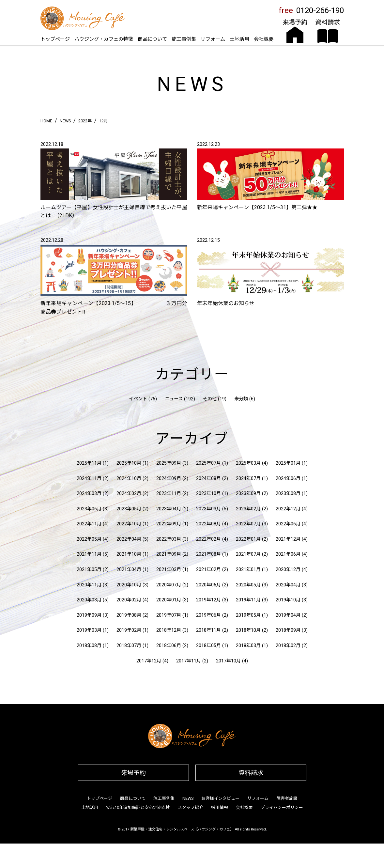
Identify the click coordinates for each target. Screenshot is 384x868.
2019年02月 (129, 630)
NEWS (188, 798)
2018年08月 (89, 646)
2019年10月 (288, 600)
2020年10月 (129, 585)
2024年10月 (129, 479)
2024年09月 (169, 479)
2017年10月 (228, 661)
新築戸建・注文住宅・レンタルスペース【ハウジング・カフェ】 (182, 829)
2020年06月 (208, 585)
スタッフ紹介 (191, 807)
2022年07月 (248, 524)
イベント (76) (143, 399)
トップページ (55, 39)
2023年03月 (208, 509)
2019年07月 (169, 615)
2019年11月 (248, 600)
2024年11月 (89, 479)
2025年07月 (208, 463)
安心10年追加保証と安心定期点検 (138, 807)
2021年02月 (208, 570)
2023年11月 (169, 494)
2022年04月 (129, 539)
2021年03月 (169, 570)
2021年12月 (288, 539)
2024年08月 (208, 479)
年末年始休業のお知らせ (226, 303)
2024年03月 (89, 494)
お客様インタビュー (220, 798)
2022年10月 (129, 524)
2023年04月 (169, 509)
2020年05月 (248, 585)
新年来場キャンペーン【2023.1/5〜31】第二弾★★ (257, 207)
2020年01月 (169, 600)
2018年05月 (208, 646)
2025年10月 (129, 463)
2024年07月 (248, 479)
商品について (152, 39)
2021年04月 (129, 570)
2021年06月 (288, 554)
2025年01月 (288, 463)
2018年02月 (288, 646)
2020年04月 (288, 585)
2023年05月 (129, 509)
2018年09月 (288, 630)
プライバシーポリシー (282, 807)
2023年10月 (208, 494)
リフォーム (213, 39)
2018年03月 (248, 646)
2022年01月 (248, 539)
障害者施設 (287, 798)
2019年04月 (288, 615)
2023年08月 (288, 494)
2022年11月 (89, 524)
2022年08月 (208, 524)
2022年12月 (288, 509)
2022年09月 (169, 524)
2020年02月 (129, 600)
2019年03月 (89, 630)
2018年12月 (169, 630)
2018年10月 (248, 630)
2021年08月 (208, 554)
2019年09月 (89, 615)
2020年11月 (89, 585)
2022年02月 (208, 539)
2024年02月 (129, 494)
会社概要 (264, 39)
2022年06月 (288, 524)
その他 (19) (215, 399)
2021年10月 (129, 554)
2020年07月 (169, 585)
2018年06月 (169, 646)
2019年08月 (129, 615)
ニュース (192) (180, 399)
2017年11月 (189, 661)
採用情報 (220, 807)
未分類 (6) (245, 399)
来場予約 (133, 773)
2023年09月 (248, 494)
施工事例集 (184, 39)
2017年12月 (149, 661)
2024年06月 (288, 479)
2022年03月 (169, 539)
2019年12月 (208, 600)
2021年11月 (89, 554)
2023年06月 (89, 509)
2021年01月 (248, 570)
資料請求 (251, 773)
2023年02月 (248, 509)
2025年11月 (89, 463)
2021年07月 (248, 554)
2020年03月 (89, 600)
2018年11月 (208, 630)
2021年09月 (169, 554)
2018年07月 (129, 646)
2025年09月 (169, 463)
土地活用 (239, 39)
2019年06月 (208, 615)
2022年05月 (89, 539)
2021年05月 (89, 570)
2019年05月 (248, 615)
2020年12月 (288, 570)
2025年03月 (248, 463)
